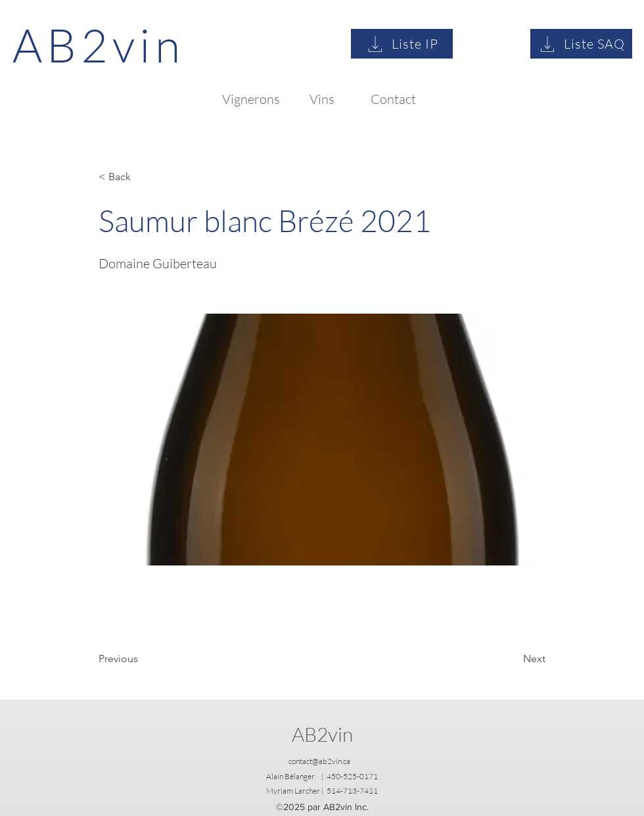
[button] (142, 177)
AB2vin (322, 734)
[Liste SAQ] (581, 44)
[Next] (513, 659)
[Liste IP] (402, 44)
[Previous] (142, 659)
